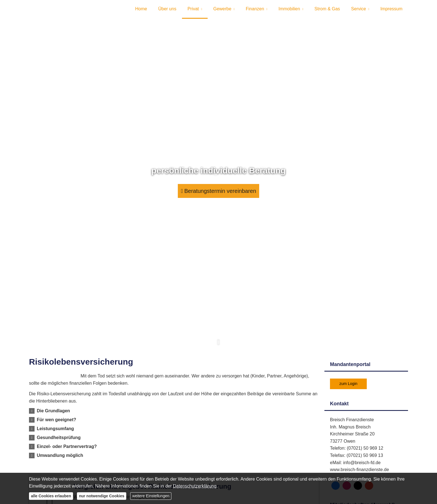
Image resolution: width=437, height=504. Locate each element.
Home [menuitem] (141, 11)
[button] (219, 348)
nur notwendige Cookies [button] (102, 496)
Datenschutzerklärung (195, 486)
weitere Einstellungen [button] (151, 496)
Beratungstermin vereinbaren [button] (218, 194)
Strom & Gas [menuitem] (327, 11)
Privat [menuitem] (193, 11)
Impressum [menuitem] (391, 11)
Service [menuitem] (359, 11)
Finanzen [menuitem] (255, 11)
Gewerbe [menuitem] (222, 11)
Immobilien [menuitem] (289, 11)
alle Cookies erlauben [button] (51, 496)
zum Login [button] (349, 387)
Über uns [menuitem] (167, 11)
